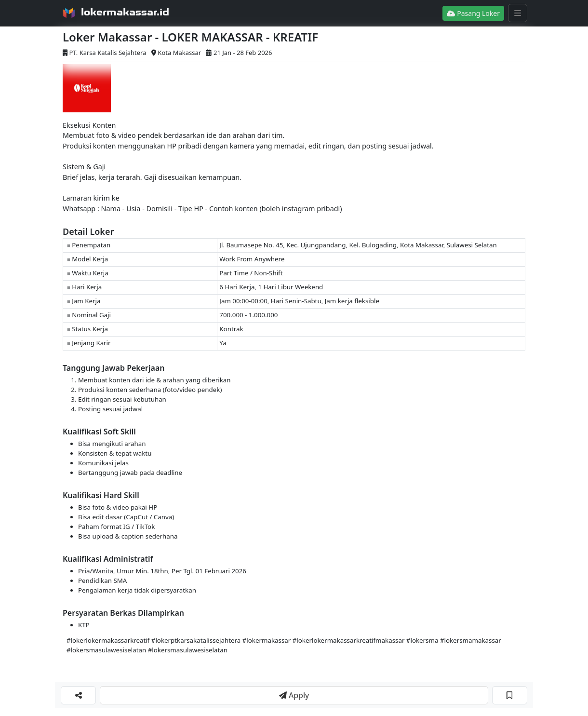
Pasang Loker (473, 13)
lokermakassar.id (125, 12)
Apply (294, 695)
